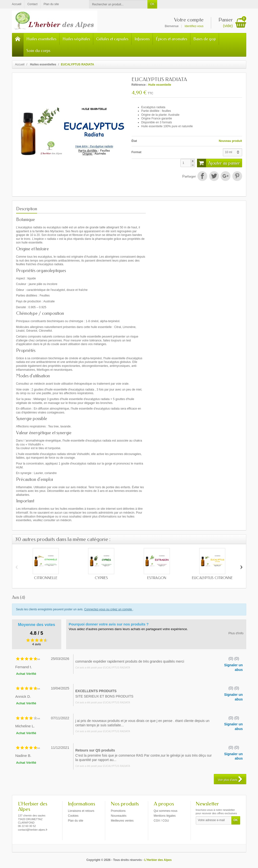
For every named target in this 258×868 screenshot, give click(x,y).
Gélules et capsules (112, 39)
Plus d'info (236, 633)
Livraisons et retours (81, 811)
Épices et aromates (171, 39)
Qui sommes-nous (166, 811)
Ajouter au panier (218, 163)
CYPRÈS (101, 578)
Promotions (118, 811)
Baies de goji (205, 39)
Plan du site (76, 821)
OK (152, 4)
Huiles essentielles (41, 39)
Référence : (139, 85)
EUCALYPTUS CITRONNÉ (212, 578)
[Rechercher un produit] (118, 4)
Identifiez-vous (194, 26)
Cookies (73, 816)
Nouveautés (119, 816)
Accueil (20, 64)
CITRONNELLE (46, 578)
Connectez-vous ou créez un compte (108, 609)
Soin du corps (38, 51)
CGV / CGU (161, 821)
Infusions (142, 39)
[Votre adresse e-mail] (214, 820)
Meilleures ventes (122, 821)
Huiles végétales (76, 39)
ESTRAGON (157, 578)
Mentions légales (165, 816)
